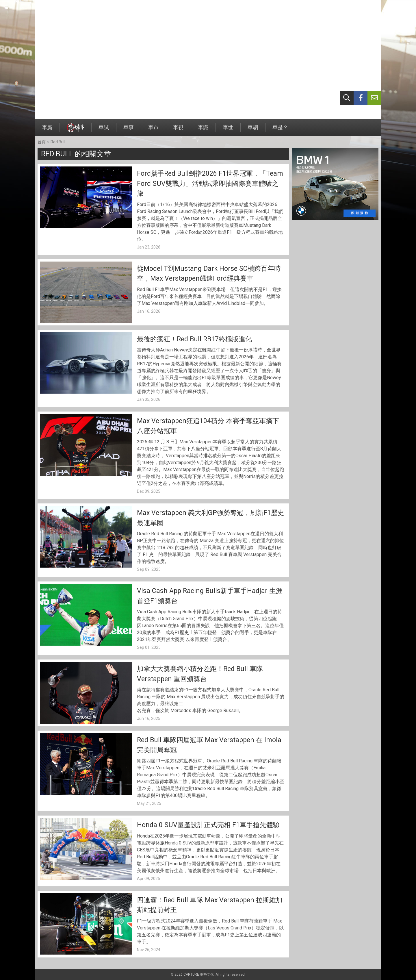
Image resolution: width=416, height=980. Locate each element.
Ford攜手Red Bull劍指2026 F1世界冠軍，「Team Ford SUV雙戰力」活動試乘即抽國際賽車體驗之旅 (210, 184)
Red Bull (58, 142)
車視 (178, 130)
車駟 (253, 130)
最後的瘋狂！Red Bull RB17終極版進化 (194, 339)
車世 (228, 130)
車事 (129, 130)
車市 (153, 130)
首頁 (42, 142)
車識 (203, 130)
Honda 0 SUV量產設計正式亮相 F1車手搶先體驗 (208, 825)
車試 (104, 130)
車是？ (280, 130)
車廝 (47, 130)
